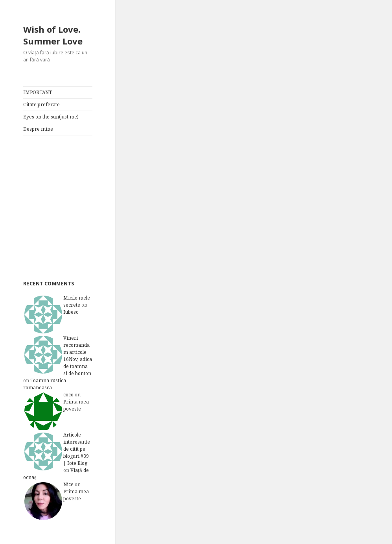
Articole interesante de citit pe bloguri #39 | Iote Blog (77, 449)
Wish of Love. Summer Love (53, 35)
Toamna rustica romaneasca (45, 384)
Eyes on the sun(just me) (51, 117)
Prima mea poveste (76, 405)
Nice (68, 484)
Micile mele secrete (77, 301)
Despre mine (38, 129)
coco (68, 395)
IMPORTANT (38, 92)
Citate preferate (41, 105)
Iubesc (71, 312)
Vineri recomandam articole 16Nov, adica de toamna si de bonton (78, 356)
